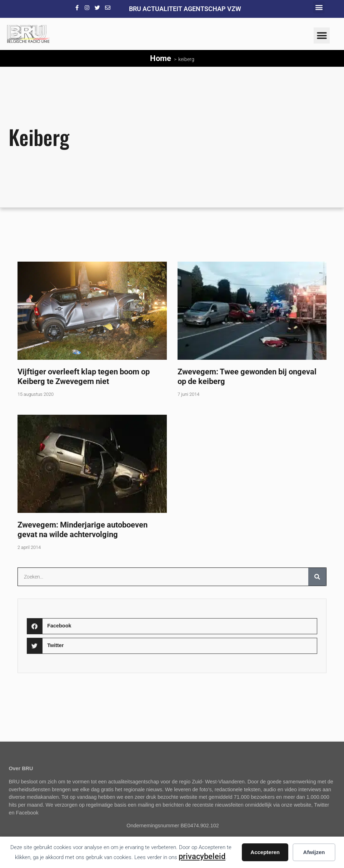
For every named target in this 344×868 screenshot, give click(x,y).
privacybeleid (202, 856)
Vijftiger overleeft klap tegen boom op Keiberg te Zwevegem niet (84, 376)
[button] (319, 7)
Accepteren (265, 852)
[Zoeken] (317, 577)
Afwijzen (314, 852)
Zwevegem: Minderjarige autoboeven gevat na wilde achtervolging (83, 529)
